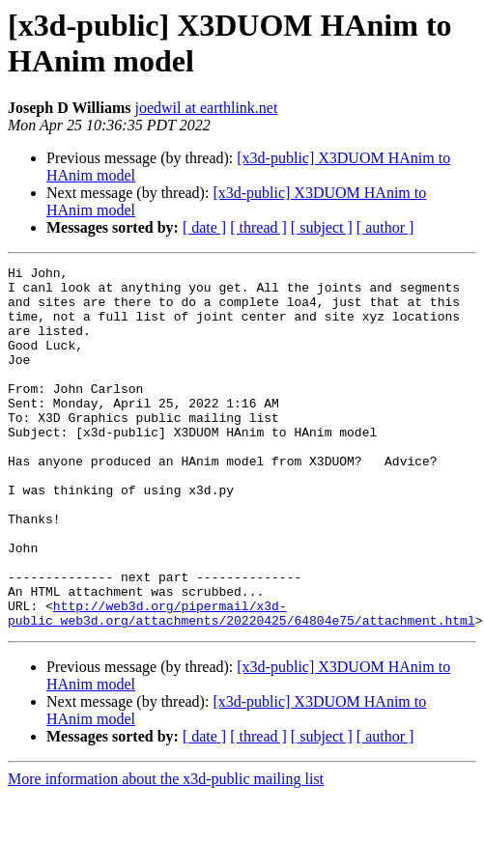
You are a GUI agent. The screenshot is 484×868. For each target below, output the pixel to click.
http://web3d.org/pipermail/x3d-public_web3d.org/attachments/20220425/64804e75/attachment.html (242, 684)
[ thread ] (258, 227)
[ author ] (385, 227)
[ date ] (204, 227)
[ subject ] (322, 227)
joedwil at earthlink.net (206, 108)
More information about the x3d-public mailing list (166, 851)
